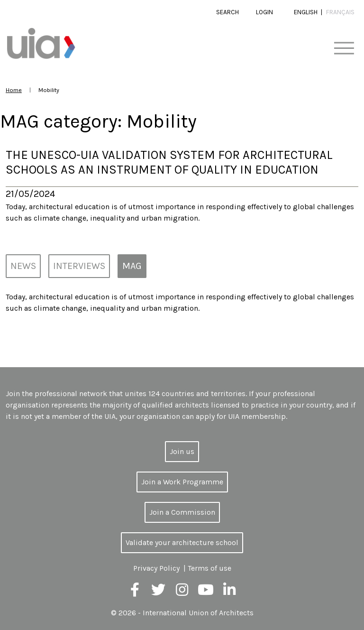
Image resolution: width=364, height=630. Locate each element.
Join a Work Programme (182, 482)
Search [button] (227, 12)
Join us (182, 451)
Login (264, 12)
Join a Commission (182, 512)
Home (14, 90)
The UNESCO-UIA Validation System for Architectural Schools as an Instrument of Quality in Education (169, 162)
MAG (132, 266)
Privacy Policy (156, 568)
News (23, 266)
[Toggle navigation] (344, 49)
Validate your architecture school (182, 542)
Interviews (79, 266)
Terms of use (209, 568)
